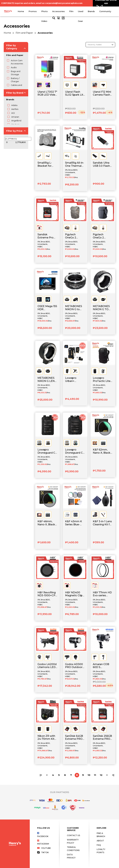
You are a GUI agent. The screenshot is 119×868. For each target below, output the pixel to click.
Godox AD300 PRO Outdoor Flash (74, 666)
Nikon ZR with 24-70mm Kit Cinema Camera (46, 738)
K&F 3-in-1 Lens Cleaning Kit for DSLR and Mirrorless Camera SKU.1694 (102, 523)
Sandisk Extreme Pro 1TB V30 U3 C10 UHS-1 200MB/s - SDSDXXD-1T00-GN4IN (47, 236)
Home (21, 11)
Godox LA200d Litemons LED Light (47, 666)
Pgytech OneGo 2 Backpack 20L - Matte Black (103, 236)
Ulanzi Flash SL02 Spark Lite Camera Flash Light (75, 93)
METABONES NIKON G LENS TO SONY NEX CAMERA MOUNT (47, 380)
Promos (33, 11)
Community (105, 11)
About (100, 841)
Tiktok (43, 852)
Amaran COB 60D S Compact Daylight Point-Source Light (102, 666)
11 (95, 775)
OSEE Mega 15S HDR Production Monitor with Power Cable (47, 308)
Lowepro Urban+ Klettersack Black (72, 380)
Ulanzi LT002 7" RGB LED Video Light (47, 93)
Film (71, 11)
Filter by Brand (15, 93)
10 (89, 775)
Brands (91, 11)
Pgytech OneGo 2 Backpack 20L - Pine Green (75, 236)
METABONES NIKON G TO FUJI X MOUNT (102, 308)
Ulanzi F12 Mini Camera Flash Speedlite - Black (102, 93)
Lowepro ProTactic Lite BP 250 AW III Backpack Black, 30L (102, 380)
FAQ (99, 845)
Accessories (58, 11)
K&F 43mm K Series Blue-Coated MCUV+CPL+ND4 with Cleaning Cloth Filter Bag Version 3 (75, 523)
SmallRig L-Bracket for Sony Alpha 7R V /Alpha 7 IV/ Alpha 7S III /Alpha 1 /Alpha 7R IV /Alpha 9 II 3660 (47, 164)
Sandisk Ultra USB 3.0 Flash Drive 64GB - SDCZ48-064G (102, 164)
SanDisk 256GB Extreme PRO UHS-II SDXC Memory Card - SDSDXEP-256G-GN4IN (102, 738)
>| (113, 775)
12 (101, 775)
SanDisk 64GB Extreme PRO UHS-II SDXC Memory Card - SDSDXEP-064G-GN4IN (75, 738)
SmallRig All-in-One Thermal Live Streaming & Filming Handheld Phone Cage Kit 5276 (75, 164)
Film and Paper (24, 33)
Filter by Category (12, 47)
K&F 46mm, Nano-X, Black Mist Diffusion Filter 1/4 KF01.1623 (46, 523)
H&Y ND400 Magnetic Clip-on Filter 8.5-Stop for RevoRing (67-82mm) (74, 594)
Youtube (44, 848)
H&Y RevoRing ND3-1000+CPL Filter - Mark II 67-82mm (47, 594)
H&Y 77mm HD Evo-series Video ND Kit (102, 594)
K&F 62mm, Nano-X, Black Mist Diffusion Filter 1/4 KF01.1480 (102, 451)
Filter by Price (14, 131)
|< (41, 775)
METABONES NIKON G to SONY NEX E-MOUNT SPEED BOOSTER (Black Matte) (75, 308)
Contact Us (73, 835)
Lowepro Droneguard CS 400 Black (47, 451)
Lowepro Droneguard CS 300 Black (75, 451)
